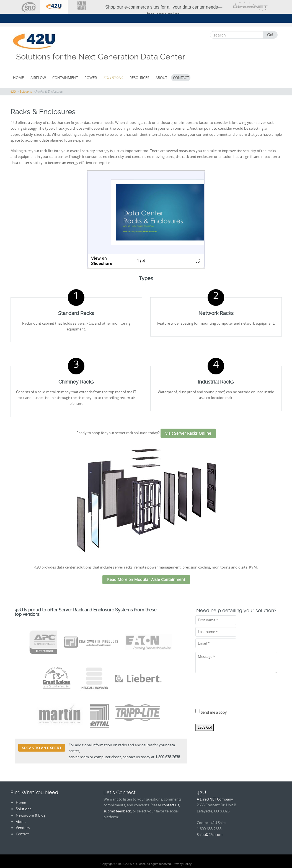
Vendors (23, 828)
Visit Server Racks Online (188, 433)
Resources (139, 78)
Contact (181, 78)
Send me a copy (211, 711)
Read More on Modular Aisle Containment (146, 579)
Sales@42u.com (210, 835)
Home (18, 78)
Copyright (107, 864)
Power (91, 78)
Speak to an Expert (42, 748)
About (161, 78)
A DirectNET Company (215, 799)
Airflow (38, 78)
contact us (170, 805)
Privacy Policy (182, 864)
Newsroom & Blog (31, 815)
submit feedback (117, 811)
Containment (65, 78)
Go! (270, 35)
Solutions (113, 78)
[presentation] (237, 693)
